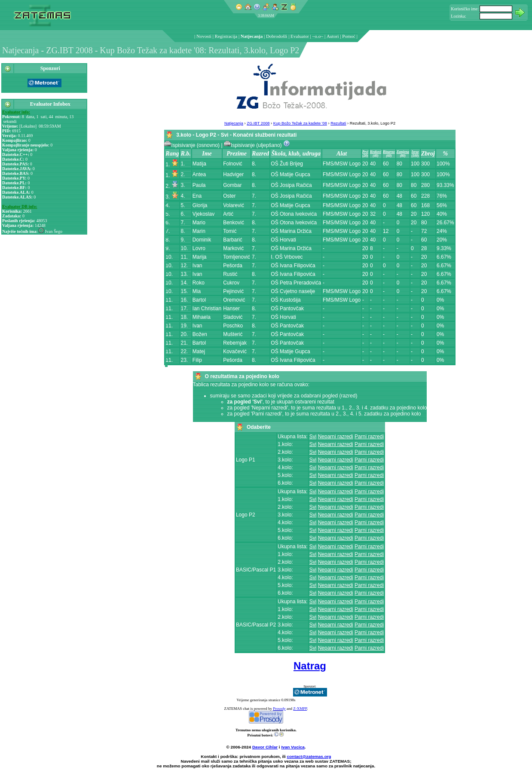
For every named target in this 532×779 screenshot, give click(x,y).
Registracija (226, 36)
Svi (313, 437)
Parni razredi (369, 437)
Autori (333, 36)
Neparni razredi (336, 437)
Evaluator (300, 36)
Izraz (415, 152)
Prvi (365, 152)
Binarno (389, 152)
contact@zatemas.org (309, 756)
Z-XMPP (300, 709)
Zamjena (403, 152)
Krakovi (376, 152)
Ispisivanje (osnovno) (193, 145)
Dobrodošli (277, 36)
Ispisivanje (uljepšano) (254, 145)
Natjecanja (252, 36)
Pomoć (349, 36)
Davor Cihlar (265, 747)
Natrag (310, 666)
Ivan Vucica (293, 747)
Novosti (204, 36)
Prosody (279, 709)
